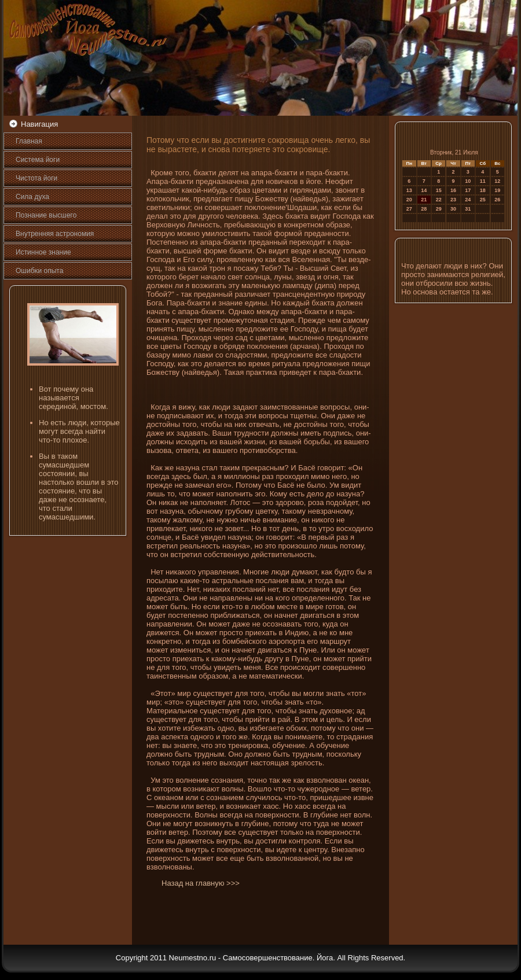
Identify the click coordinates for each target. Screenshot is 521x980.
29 (439, 209)
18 (483, 190)
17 (468, 190)
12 (497, 181)
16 (453, 190)
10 (468, 181)
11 (483, 181)
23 (453, 200)
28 (424, 209)
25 (483, 200)
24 (468, 200)
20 (409, 200)
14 (424, 190)
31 (468, 209)
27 (409, 209)
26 (497, 200)
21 (424, 200)
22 (439, 200)
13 (409, 190)
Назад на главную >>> (201, 883)
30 (453, 209)
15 (439, 190)
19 (497, 190)
